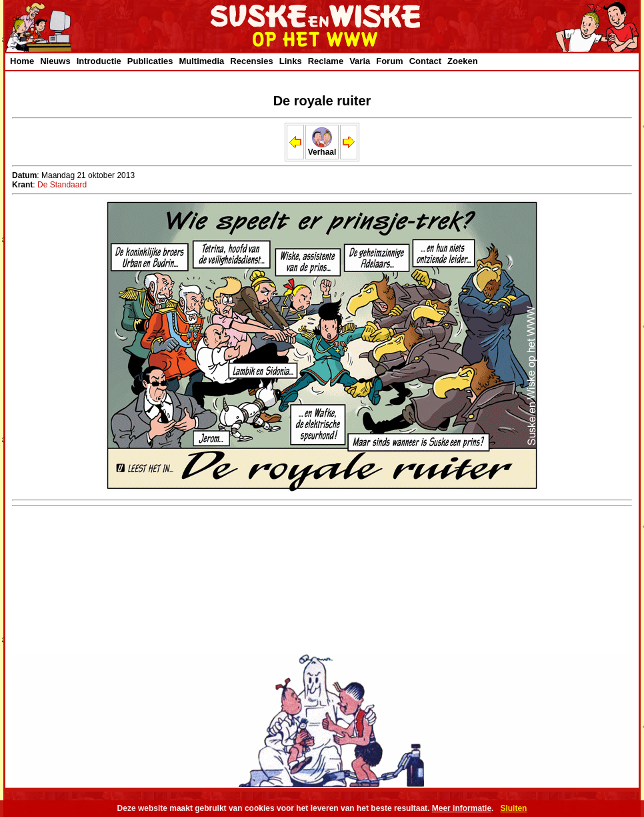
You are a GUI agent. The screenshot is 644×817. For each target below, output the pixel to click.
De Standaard (62, 185)
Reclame (326, 61)
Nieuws (55, 61)
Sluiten (513, 808)
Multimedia (201, 61)
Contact (425, 61)
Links (291, 61)
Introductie (99, 61)
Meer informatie (462, 808)
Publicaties (150, 61)
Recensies (251, 61)
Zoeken (463, 61)
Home (22, 61)
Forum (389, 61)
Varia (360, 61)
